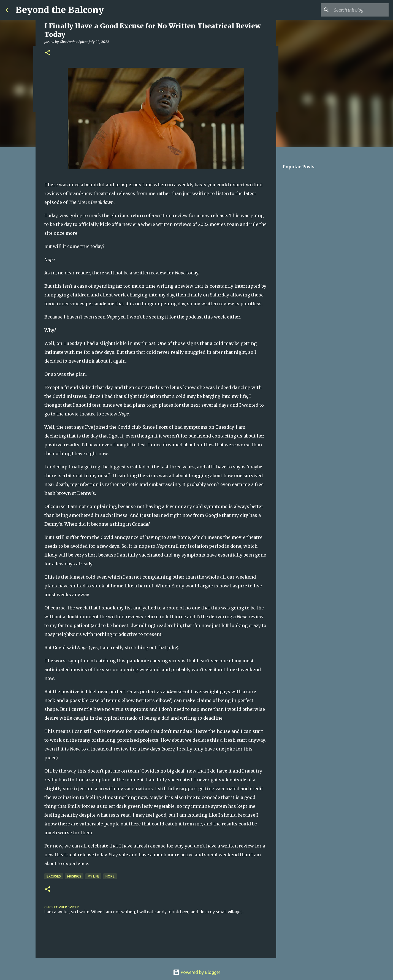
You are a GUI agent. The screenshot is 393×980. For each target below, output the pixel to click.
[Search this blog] (360, 10)
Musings (74, 876)
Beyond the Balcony (60, 10)
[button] (48, 53)
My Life (93, 876)
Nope (110, 876)
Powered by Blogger (197, 972)
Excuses (54, 876)
